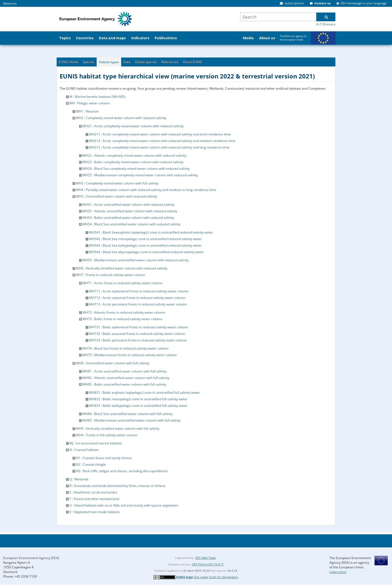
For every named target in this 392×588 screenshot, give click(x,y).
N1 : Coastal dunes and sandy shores (104, 458)
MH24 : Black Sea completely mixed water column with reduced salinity (136, 169)
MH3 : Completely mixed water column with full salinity (117, 183)
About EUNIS (193, 62)
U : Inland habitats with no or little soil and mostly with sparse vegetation (124, 505)
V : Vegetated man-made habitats (95, 512)
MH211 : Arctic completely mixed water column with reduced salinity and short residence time (160, 134)
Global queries (146, 62)
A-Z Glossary (326, 24)
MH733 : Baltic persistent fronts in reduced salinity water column (138, 340)
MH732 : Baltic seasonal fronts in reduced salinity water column (137, 334)
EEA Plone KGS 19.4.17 (208, 564)
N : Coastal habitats (84, 450)
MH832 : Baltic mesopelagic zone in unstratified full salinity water (138, 399)
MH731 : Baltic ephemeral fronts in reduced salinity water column (139, 327)
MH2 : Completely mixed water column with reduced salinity (121, 118)
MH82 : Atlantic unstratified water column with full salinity (126, 378)
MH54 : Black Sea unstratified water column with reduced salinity (131, 224)
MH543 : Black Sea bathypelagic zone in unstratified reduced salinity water (145, 245)
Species (89, 62)
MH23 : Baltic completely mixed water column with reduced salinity (133, 162)
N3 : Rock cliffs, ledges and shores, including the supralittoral (122, 471)
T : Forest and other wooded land (94, 499)
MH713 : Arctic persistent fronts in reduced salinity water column (138, 304)
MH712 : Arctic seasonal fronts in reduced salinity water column (137, 298)
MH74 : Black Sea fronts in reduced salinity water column (125, 348)
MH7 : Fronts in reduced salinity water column (111, 275)
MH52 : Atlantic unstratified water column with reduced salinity (130, 211)
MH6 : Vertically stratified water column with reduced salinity (122, 268)
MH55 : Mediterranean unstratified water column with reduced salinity (136, 260)
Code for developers (223, 577)
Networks (10, 3)
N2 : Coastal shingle (91, 464)
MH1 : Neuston (87, 111)
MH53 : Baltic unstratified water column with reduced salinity (128, 218)
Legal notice (338, 572)
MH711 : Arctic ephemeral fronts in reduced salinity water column (139, 291)
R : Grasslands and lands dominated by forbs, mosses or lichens (117, 486)
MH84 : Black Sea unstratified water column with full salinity (128, 414)
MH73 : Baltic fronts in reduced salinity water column (122, 319)
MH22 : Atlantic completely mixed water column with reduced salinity (134, 155)
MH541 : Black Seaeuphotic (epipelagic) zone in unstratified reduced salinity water (151, 232)
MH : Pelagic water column (90, 103)
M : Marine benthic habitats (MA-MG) (97, 97)
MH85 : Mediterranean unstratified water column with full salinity (132, 420)
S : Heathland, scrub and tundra (93, 492)
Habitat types (109, 62)
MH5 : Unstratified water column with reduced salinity (117, 196)
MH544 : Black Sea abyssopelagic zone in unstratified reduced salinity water (146, 252)
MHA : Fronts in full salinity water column (107, 435)
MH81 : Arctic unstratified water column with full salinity (125, 371)
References (170, 62)
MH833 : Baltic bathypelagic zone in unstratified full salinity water (138, 406)
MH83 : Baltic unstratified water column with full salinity (124, 384)
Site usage (201, 577)
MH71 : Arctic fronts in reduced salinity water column (122, 283)
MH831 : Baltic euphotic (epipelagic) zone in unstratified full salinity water (144, 392)
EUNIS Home (69, 62)
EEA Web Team (206, 558)
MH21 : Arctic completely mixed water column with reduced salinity (133, 126)
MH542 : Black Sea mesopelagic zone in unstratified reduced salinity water (145, 239)
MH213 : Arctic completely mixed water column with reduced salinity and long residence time (159, 147)
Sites (127, 62)
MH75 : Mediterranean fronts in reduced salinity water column (130, 355)
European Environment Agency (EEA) (31, 558)
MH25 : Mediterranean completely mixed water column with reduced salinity (140, 175)
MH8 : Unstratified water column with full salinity (113, 363)
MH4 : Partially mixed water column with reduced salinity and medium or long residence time (146, 190)
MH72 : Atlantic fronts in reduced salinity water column (124, 312)
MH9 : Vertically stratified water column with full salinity (118, 428)
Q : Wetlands (79, 479)
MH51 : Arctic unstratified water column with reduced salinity (128, 204)
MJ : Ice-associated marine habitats (96, 443)
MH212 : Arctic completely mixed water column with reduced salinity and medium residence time (162, 141)
